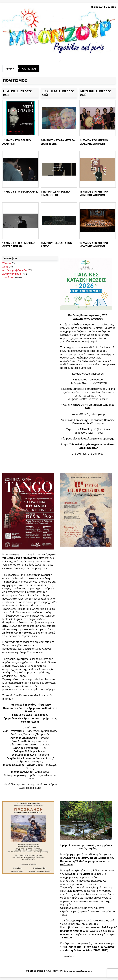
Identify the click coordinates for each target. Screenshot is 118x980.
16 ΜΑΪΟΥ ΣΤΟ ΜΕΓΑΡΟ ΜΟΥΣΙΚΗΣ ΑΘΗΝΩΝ (94, 245)
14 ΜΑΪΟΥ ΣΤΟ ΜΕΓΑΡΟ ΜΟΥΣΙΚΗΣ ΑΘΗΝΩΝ (94, 142)
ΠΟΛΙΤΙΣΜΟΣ (28, 69)
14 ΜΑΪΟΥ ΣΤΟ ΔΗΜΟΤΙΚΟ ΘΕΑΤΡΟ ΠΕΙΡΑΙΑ (19, 245)
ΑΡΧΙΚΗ (10, 69)
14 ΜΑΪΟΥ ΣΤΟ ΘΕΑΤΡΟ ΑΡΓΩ (20, 192)
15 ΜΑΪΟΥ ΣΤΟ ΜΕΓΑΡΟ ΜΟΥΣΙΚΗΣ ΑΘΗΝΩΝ (94, 193)
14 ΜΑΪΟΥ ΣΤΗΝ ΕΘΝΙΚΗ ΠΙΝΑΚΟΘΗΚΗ (56, 193)
